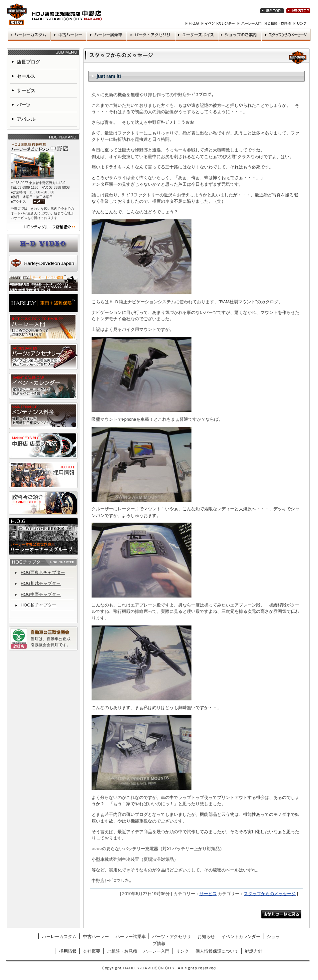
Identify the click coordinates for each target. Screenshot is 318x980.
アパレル (26, 119)
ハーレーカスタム (59, 937)
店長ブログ (28, 62)
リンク (182, 951)
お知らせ (206, 937)
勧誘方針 (254, 951)
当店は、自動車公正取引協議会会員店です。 (51, 642)
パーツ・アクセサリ (172, 937)
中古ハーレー (96, 937)
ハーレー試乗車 (131, 937)
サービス (208, 894)
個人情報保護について (217, 951)
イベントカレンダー (241, 937)
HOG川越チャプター (41, 583)
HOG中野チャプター (41, 594)
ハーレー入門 (157, 951)
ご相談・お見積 (122, 951)
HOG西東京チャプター (43, 572)
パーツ (24, 105)
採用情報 (68, 951)
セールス (26, 76)
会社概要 (92, 951)
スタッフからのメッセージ (270, 894)
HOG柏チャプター (38, 605)
